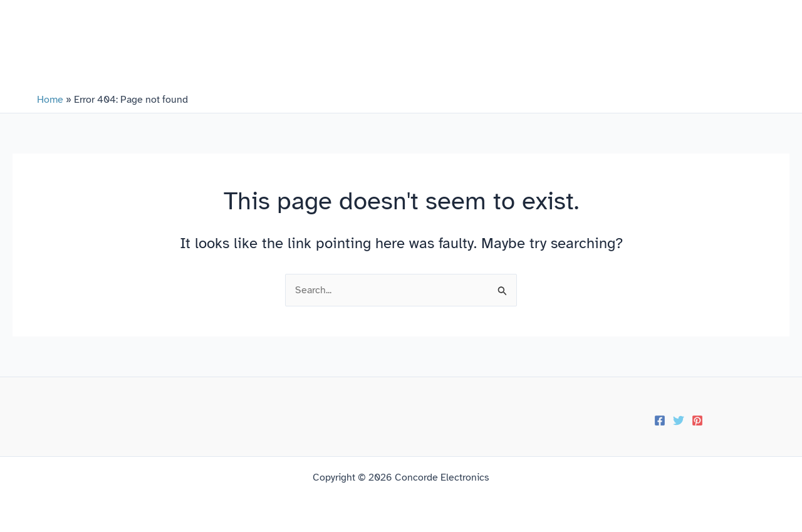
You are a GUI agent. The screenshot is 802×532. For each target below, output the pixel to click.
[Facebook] (660, 420)
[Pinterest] (697, 420)
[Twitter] (679, 420)
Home (50, 100)
